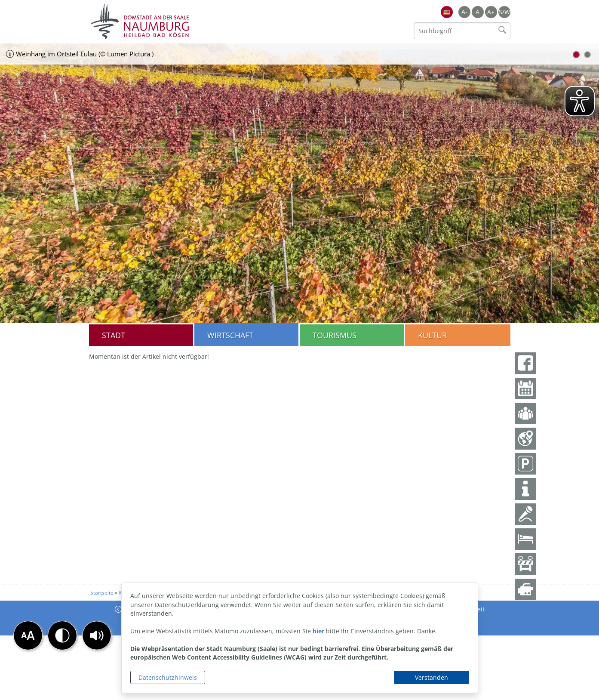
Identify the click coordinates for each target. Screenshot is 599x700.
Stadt (114, 335)
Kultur (432, 335)
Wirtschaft (230, 335)
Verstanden (432, 677)
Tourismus (335, 335)
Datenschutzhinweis (168, 677)
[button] (97, 635)
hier (318, 631)
